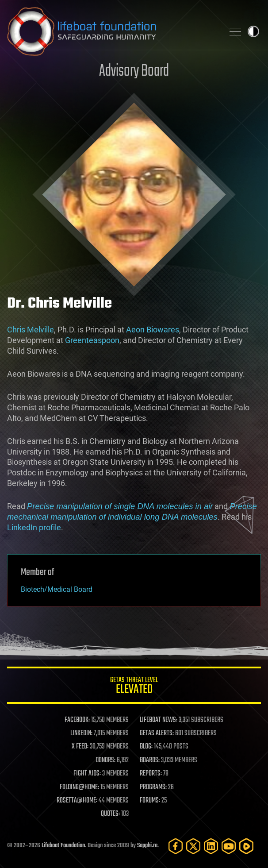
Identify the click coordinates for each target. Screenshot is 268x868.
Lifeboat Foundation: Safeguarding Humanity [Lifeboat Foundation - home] (112, 31)
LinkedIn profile (34, 527)
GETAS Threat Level (134, 687)
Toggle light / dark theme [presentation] (253, 31)
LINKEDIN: (81, 733)
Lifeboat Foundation (63, 846)
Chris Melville (31, 330)
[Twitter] (193, 846)
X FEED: (80, 747)
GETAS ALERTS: (157, 733)
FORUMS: (150, 801)
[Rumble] (246, 846)
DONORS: (105, 760)
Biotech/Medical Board (57, 589)
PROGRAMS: (153, 787)
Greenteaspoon (92, 340)
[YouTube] (229, 846)
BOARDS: (150, 760)
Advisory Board (134, 71)
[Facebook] (176, 846)
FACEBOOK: (77, 720)
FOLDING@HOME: (79, 787)
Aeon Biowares (153, 330)
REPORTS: (151, 774)
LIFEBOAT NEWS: (159, 720)
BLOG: (146, 747)
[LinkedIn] (211, 846)
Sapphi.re (147, 846)
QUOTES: (110, 814)
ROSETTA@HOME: (77, 801)
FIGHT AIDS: (87, 774)
